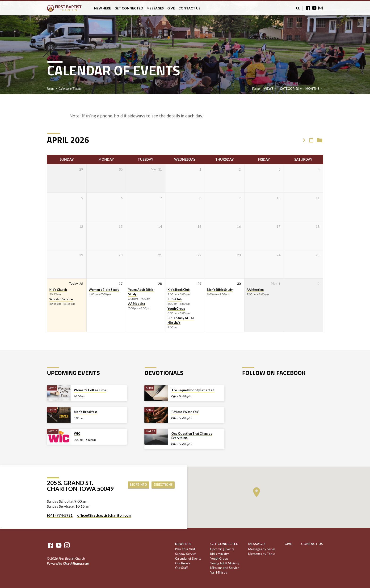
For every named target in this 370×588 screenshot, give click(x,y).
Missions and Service (225, 568)
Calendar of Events (70, 89)
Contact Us (189, 8)
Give (171, 8)
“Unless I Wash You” (185, 412)
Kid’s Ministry (220, 554)
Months (314, 89)
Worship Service (61, 299)
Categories (291, 89)
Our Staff (181, 568)
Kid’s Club (175, 299)
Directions (162, 485)
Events (256, 89)
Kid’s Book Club (179, 290)
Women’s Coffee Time (90, 390)
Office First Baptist (182, 396)
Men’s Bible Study (220, 290)
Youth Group (176, 309)
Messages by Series (262, 549)
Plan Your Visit (185, 549)
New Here (103, 8)
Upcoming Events (222, 549)
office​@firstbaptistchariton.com (104, 515)
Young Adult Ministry (225, 563)
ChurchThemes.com (76, 563)
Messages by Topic (261, 554)
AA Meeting (137, 304)
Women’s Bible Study (104, 290)
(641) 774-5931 (60, 515)
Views (270, 89)
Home (51, 89)
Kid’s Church (58, 290)
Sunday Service (186, 554)
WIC (77, 433)
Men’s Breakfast (86, 412)
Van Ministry (219, 572)
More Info (135, 485)
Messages (155, 8)
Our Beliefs (183, 563)
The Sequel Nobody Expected (193, 390)
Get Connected (129, 8)
